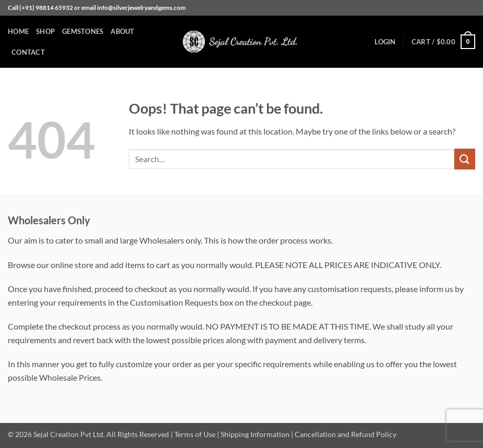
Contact (28, 52)
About (122, 31)
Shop (45, 31)
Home (18, 31)
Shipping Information (255, 434)
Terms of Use (195, 434)
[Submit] (465, 159)
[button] (385, 42)
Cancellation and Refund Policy (346, 434)
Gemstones (83, 31)
